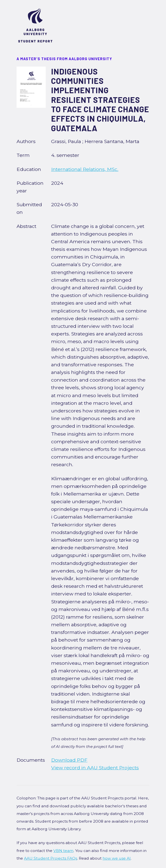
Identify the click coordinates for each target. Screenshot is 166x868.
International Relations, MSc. (85, 169)
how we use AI (117, 858)
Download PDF (69, 760)
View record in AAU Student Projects (95, 768)
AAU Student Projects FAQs (51, 858)
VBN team (63, 851)
